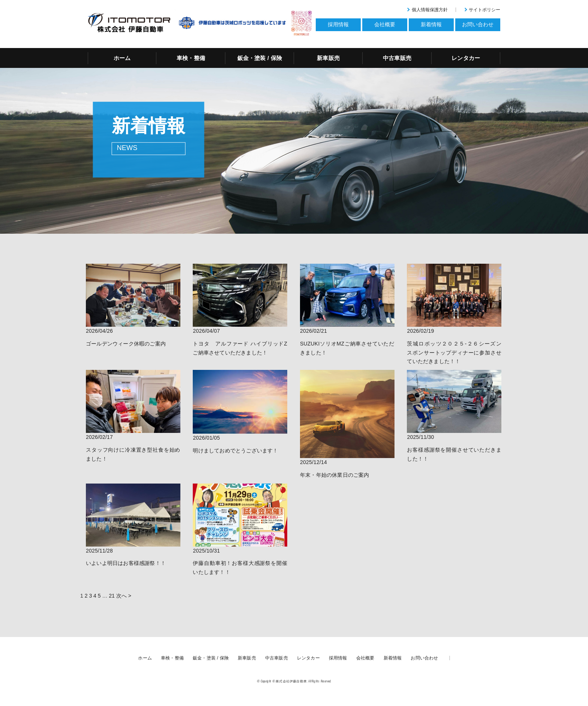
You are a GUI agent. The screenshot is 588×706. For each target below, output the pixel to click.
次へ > (124, 596)
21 (112, 596)
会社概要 (365, 658)
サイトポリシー (484, 10)
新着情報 (393, 658)
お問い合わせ (424, 658)
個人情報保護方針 (430, 10)
